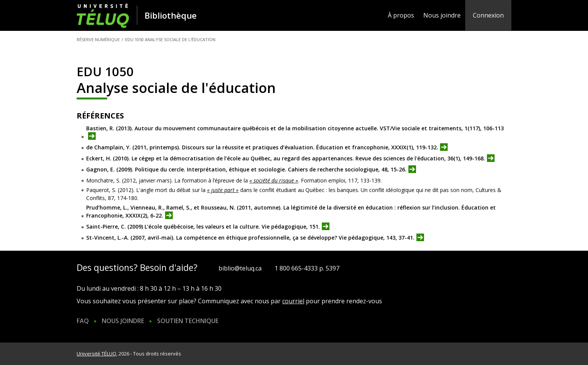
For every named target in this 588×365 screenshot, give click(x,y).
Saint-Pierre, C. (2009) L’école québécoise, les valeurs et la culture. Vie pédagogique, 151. (203, 227)
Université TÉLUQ (96, 354)
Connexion (488, 15)
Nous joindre (442, 15)
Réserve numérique (98, 39)
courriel (293, 301)
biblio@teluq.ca (240, 268)
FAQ (83, 321)
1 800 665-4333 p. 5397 (307, 268)
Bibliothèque (171, 15)
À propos (401, 15)
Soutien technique (188, 321)
